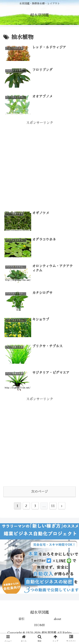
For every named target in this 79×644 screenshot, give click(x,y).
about (58, 619)
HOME (39, 625)
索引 (21, 619)
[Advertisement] (39, 166)
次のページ (40, 492)
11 (53, 506)
